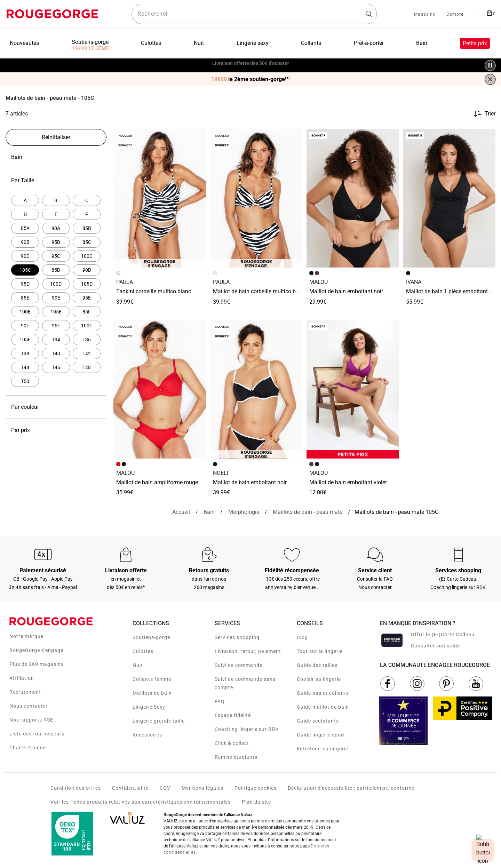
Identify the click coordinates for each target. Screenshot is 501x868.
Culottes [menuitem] (151, 43)
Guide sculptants (318, 721)
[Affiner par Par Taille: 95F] (56, 326)
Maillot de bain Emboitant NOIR (346, 291)
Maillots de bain (152, 693)
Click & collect (232, 743)
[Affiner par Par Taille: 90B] (25, 242)
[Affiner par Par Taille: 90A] (56, 228)
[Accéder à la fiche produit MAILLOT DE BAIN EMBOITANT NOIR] (256, 389)
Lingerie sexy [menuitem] (253, 43)
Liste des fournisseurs (37, 734)
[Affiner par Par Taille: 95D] (25, 284)
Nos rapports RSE (31, 720)
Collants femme (152, 679)
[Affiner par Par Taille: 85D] (56, 270)
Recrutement (25, 692)
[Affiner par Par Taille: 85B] (87, 228)
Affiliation (22, 678)
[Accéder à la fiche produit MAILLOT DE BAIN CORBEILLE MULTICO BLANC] (256, 198)
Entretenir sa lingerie (323, 749)
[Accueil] (181, 512)
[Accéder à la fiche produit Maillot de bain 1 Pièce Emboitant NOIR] (450, 198)
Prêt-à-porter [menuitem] (369, 43)
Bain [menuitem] (422, 43)
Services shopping (237, 637)
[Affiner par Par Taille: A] (25, 200)
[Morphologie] (244, 512)
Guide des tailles (317, 665)
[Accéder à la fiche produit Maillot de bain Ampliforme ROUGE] (160, 389)
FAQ (220, 701)
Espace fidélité (233, 715)
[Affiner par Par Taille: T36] (87, 340)
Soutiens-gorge (151, 637)
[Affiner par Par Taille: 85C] (87, 242)
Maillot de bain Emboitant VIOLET (348, 482)
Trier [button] (490, 114)
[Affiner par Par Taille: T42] (87, 353)
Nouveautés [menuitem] (24, 43)
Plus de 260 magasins (37, 664)
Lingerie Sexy (149, 707)
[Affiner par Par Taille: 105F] (25, 340)
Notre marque (26, 636)
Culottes (143, 651)
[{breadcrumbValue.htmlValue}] (308, 512)
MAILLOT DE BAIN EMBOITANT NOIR (250, 482)
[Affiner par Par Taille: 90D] (87, 270)
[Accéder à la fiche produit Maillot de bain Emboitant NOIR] (353, 198)
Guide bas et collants (323, 693)
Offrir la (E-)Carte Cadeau (443, 635)
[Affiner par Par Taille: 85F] (87, 312)
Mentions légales (202, 788)
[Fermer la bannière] (490, 79)
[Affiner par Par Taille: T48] (87, 367)
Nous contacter (29, 706)
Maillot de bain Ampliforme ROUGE (157, 482)
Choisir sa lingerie (319, 679)
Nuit (138, 665)
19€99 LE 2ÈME (90, 48)
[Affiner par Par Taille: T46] (56, 367)
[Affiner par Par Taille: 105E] (56, 312)
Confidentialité (130, 788)
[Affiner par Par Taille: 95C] (56, 256)
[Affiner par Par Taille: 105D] (87, 284)
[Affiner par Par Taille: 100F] (87, 326)
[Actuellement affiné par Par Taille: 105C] (25, 270)
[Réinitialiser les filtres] (56, 137)
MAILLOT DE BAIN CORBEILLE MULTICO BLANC (260, 291)
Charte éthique (28, 748)
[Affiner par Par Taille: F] (87, 214)
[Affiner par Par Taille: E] (56, 214)
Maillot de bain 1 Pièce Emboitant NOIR (452, 291)
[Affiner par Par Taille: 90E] (56, 298)
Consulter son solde (435, 646)
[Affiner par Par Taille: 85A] (25, 228)
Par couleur (56, 407)
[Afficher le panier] (491, 13)
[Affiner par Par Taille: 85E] (25, 298)
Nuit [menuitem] (199, 43)
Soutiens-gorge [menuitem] (90, 42)
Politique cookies (256, 788)
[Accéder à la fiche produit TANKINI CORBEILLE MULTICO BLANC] (160, 198)
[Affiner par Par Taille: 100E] (25, 312)
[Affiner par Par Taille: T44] (25, 367)
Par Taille (56, 181)
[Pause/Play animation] (490, 65)
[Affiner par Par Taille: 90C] (25, 256)
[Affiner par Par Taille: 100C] (87, 256)
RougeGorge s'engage (36, 650)
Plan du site (256, 802)
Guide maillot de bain (323, 707)
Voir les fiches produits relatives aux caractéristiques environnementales (141, 802)
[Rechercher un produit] (254, 14)
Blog (302, 637)
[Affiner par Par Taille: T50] (25, 381)
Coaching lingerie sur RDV (247, 729)
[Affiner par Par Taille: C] (87, 200)
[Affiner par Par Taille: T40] (56, 353)
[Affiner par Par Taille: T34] (56, 340)
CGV (165, 788)
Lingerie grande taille (159, 721)
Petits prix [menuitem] (475, 43)
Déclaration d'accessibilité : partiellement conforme (351, 788)
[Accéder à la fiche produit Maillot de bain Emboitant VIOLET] (353, 389)
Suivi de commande (238, 665)
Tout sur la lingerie (320, 651)
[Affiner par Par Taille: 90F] (25, 326)
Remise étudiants (236, 757)
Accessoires (147, 735)
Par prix (56, 430)
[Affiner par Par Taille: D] (25, 214)
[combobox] (254, 14)
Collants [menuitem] (311, 43)
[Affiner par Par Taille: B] (56, 200)
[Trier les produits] (482, 114)
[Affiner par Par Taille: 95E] (87, 298)
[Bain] (209, 512)
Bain (56, 157)
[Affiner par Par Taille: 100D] (56, 284)
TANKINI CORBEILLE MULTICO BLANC (154, 291)
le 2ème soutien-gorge (250, 79)
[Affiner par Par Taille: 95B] (56, 242)
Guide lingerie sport (321, 735)
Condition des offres (76, 788)
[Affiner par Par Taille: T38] (25, 353)
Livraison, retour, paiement (248, 651)
